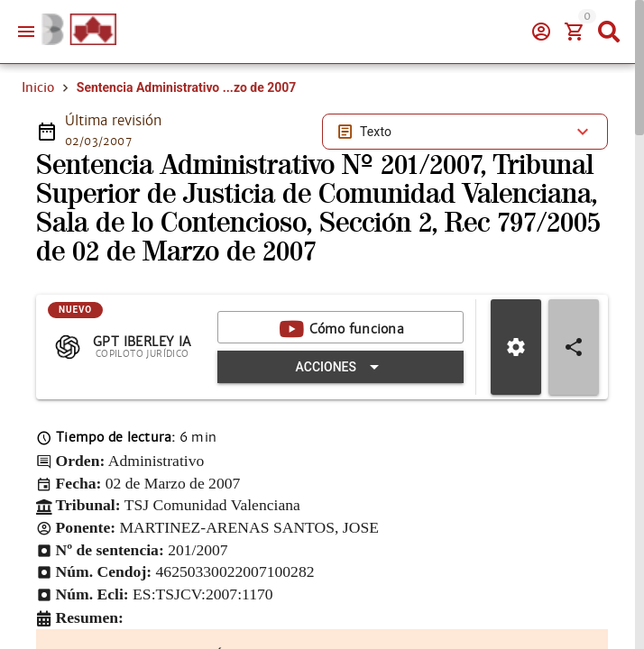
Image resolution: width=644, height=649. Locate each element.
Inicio (38, 87)
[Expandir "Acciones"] (340, 367)
